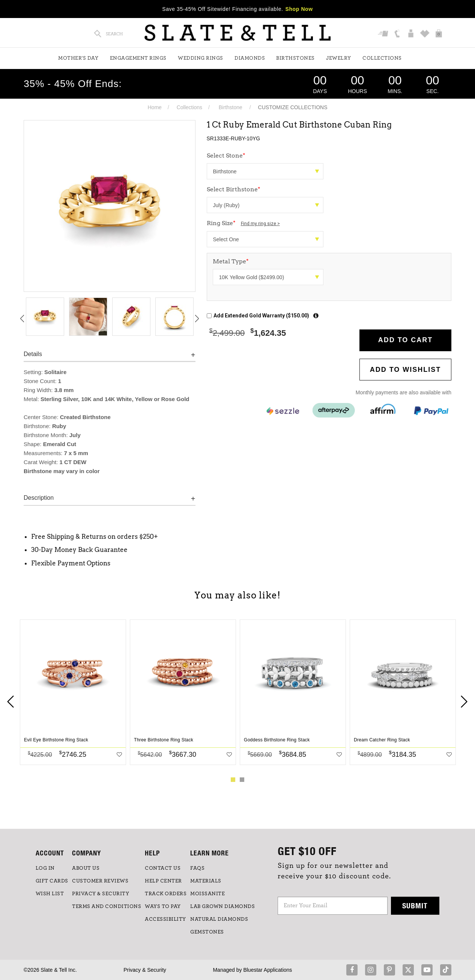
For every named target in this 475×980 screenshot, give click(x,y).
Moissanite (207, 894)
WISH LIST (50, 894)
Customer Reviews (100, 881)
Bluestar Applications (268, 970)
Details (33, 354)
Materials (206, 881)
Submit (415, 906)
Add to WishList (406, 370)
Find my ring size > (260, 224)
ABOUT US (86, 868)
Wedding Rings (201, 58)
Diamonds (250, 58)
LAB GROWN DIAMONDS (222, 906)
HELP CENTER (163, 881)
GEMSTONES (207, 932)
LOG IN (45, 868)
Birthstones (295, 58)
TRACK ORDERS (166, 894)
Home (154, 107)
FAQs (197, 868)
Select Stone (226, 156)
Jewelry (339, 58)
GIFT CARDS (52, 881)
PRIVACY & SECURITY (101, 894)
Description (39, 498)
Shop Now (299, 9)
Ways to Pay (163, 906)
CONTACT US (163, 868)
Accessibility (165, 919)
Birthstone (231, 107)
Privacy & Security (145, 970)
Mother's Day (78, 58)
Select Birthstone (234, 189)
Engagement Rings (138, 58)
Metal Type (231, 261)
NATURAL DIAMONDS (219, 919)
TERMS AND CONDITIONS (107, 906)
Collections (382, 58)
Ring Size (243, 223)
